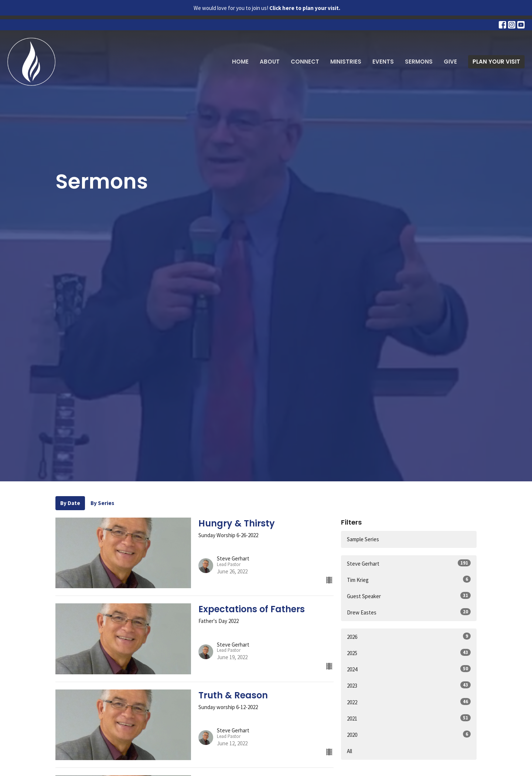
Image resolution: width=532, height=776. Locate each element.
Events (383, 62)
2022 (409, 702)
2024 (409, 669)
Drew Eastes (409, 612)
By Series (102, 503)
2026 (409, 636)
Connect (305, 62)
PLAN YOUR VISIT (496, 62)
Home (240, 62)
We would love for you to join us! (267, 8)
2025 (409, 653)
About (270, 62)
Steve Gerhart (409, 563)
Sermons (419, 62)
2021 (409, 718)
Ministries (346, 62)
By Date (70, 503)
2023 (409, 685)
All (349, 751)
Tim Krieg (409, 580)
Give (450, 62)
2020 (409, 734)
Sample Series (363, 539)
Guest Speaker (409, 596)
